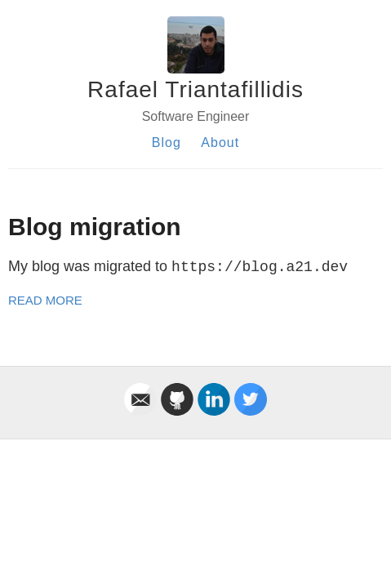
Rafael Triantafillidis (195, 89)
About (220, 143)
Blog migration (95, 227)
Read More (45, 300)
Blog (167, 143)
